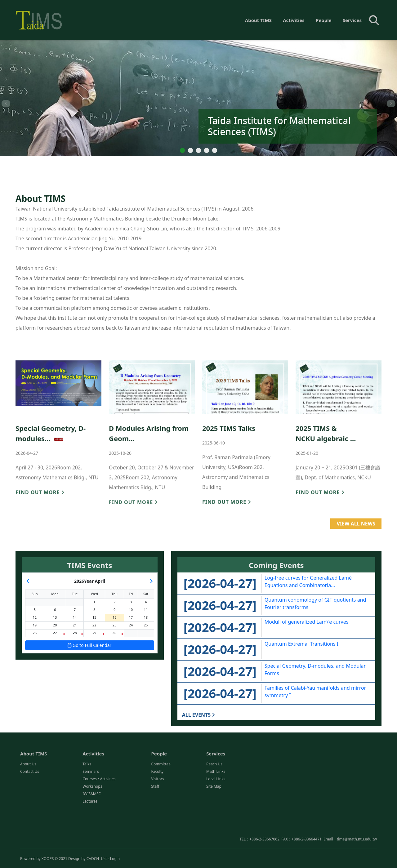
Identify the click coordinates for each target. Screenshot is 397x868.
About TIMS (258, 20)
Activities (294, 20)
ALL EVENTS (199, 715)
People (324, 20)
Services (352, 20)
